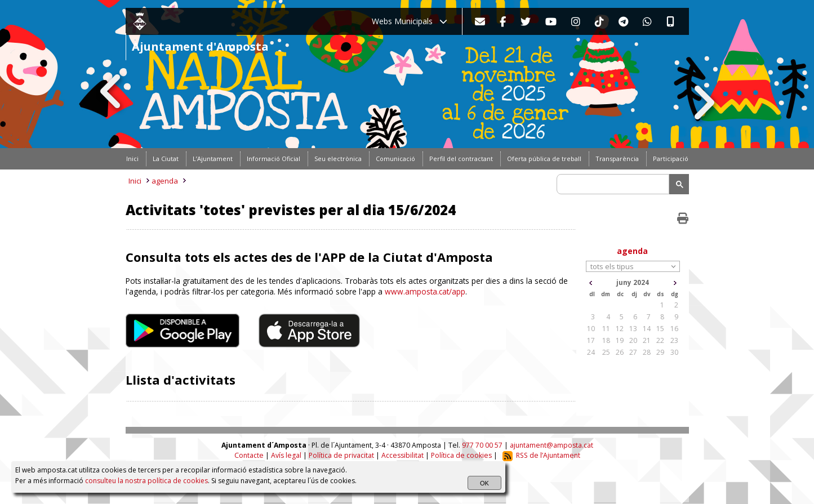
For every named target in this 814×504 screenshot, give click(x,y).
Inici (135, 181)
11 (606, 329)
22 (660, 340)
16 (674, 329)
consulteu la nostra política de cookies (146, 481)
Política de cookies (461, 455)
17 (591, 340)
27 (633, 352)
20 (633, 340)
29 (660, 352)
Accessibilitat (402, 455)
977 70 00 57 (482, 445)
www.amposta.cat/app (425, 291)
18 (606, 340)
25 (606, 352)
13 (633, 329)
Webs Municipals (410, 21)
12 (620, 329)
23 (674, 340)
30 (674, 352)
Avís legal (286, 455)
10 (591, 329)
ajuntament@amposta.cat (551, 445)
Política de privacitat (341, 455)
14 (647, 329)
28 (647, 352)
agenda (165, 181)
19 (620, 340)
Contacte (249, 455)
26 (620, 352)
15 (660, 329)
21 (647, 340)
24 (591, 352)
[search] (615, 184)
